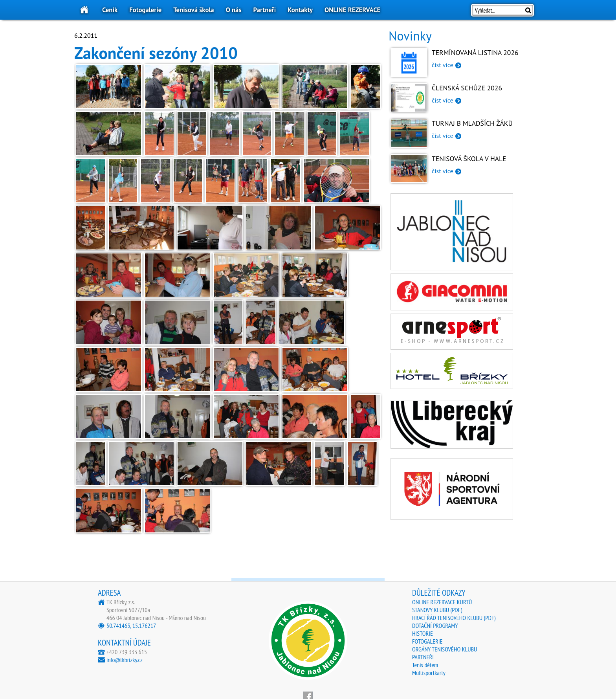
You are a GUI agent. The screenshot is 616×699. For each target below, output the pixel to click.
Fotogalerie (145, 10)
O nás (234, 10)
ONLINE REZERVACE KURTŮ (442, 602)
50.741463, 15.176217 (131, 626)
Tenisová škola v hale (469, 159)
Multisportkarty (429, 673)
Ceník (110, 10)
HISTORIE (423, 633)
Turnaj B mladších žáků (472, 123)
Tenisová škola (193, 10)
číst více (443, 65)
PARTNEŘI (423, 657)
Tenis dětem (425, 665)
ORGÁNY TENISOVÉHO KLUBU (445, 649)
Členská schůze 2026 (467, 88)
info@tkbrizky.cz (125, 660)
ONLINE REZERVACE (352, 10)
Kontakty (300, 10)
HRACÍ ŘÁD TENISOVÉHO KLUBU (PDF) (454, 618)
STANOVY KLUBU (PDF (436, 610)
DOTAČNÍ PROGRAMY (435, 626)
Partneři (265, 10)
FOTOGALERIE (427, 641)
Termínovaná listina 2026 (475, 52)
